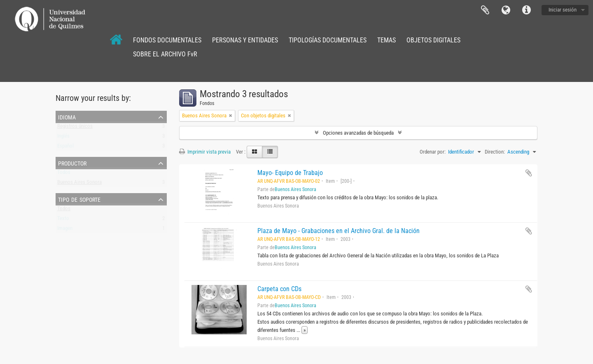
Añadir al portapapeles (529, 173)
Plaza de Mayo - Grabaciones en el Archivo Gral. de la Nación (339, 231)
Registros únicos (75, 128)
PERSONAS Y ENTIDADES (245, 40)
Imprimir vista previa (205, 152)
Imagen (65, 230)
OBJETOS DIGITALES (433, 40)
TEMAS (386, 40)
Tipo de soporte (79, 199)
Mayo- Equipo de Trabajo (290, 173)
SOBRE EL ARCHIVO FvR (165, 54)
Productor (72, 163)
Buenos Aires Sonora (79, 184)
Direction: (495, 152)
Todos (64, 174)
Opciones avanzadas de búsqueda (358, 133)
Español (65, 148)
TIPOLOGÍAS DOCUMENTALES (328, 40)
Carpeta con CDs (279, 289)
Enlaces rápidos (526, 10)
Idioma (506, 10)
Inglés (63, 138)
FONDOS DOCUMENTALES (167, 40)
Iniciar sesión (563, 10)
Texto (63, 220)
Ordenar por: (433, 152)
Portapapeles (485, 10)
